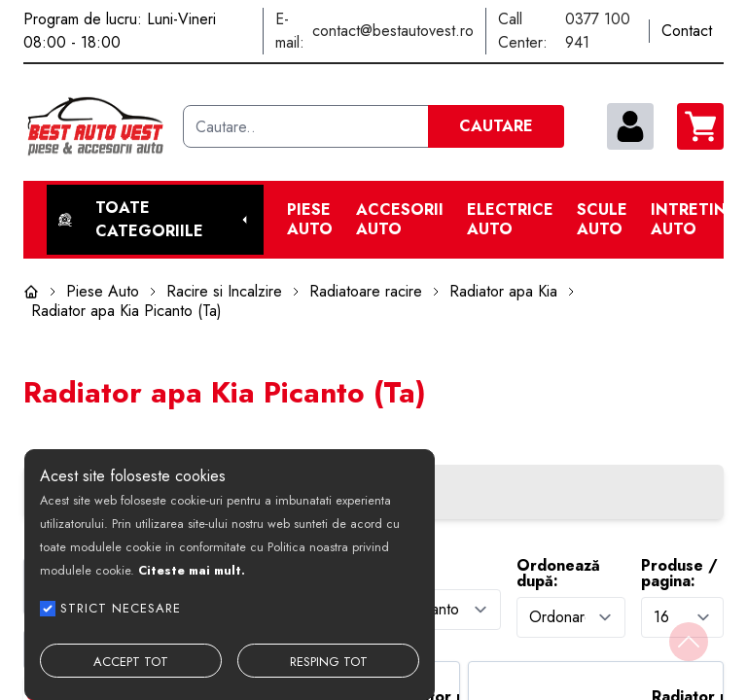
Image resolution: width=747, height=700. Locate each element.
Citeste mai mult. (192, 570)
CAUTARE (496, 126)
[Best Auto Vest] (95, 126)
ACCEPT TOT (131, 662)
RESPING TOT (329, 662)
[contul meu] (630, 126)
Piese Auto (310, 220)
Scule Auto (602, 220)
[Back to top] (689, 642)
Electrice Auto (510, 220)
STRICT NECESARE (121, 608)
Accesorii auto (400, 220)
